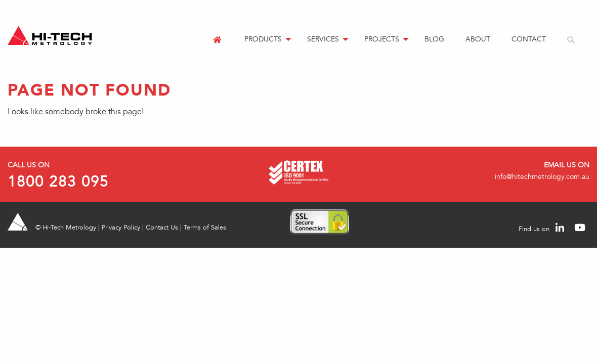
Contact (529, 39)
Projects (382, 39)
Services (323, 39)
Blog (434, 39)
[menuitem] (221, 40)
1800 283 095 (58, 182)
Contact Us (162, 227)
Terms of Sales (205, 227)
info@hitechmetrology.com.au (542, 177)
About (478, 39)
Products (263, 39)
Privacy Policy (121, 227)
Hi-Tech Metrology (69, 227)
